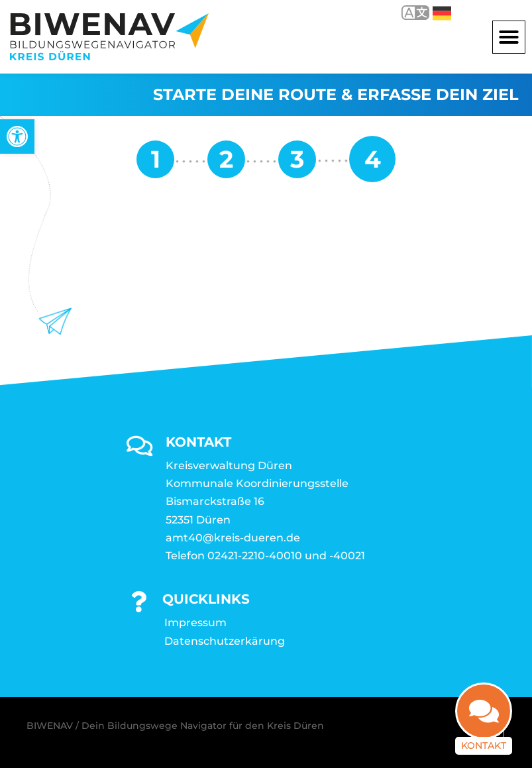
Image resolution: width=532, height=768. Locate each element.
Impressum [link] (195, 623)
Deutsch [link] (442, 13)
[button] (509, 37)
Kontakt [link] (484, 730)
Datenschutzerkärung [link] (225, 641)
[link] (17, 137)
